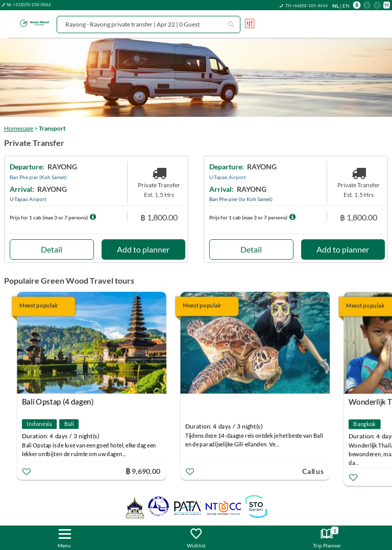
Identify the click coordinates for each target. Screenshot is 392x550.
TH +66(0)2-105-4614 (307, 6)
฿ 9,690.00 (143, 471)
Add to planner (143, 249)
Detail (52, 249)
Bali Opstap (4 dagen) (58, 402)
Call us (313, 471)
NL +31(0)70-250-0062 (29, 5)
